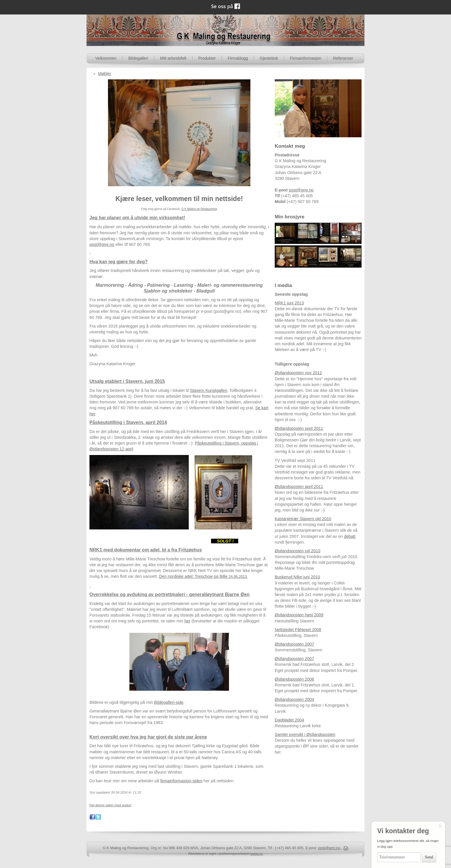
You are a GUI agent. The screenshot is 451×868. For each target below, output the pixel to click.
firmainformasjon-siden (181, 781)
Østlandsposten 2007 (294, 644)
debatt (350, 536)
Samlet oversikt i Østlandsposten (305, 734)
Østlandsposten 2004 (294, 699)
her (187, 621)
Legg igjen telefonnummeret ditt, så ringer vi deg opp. (408, 844)
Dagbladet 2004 (289, 720)
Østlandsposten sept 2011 (299, 428)
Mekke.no (257, 854)
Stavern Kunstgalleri (209, 390)
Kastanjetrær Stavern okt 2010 (303, 519)
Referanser (343, 58)
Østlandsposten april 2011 (299, 487)
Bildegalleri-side (169, 702)
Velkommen (106, 58)
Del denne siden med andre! (110, 805)
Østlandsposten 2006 (294, 679)
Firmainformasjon (305, 58)
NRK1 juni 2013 (289, 303)
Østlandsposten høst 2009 (299, 615)
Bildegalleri (138, 58)
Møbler (105, 74)
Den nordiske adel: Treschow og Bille (203, 576)
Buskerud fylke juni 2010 (297, 577)
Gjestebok (269, 58)
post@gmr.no (102, 244)
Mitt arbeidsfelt (173, 58)
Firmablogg (238, 58)
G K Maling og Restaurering (199, 209)
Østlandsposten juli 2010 (298, 551)
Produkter (207, 58)
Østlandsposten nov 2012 (298, 373)
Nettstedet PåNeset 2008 (298, 630)
